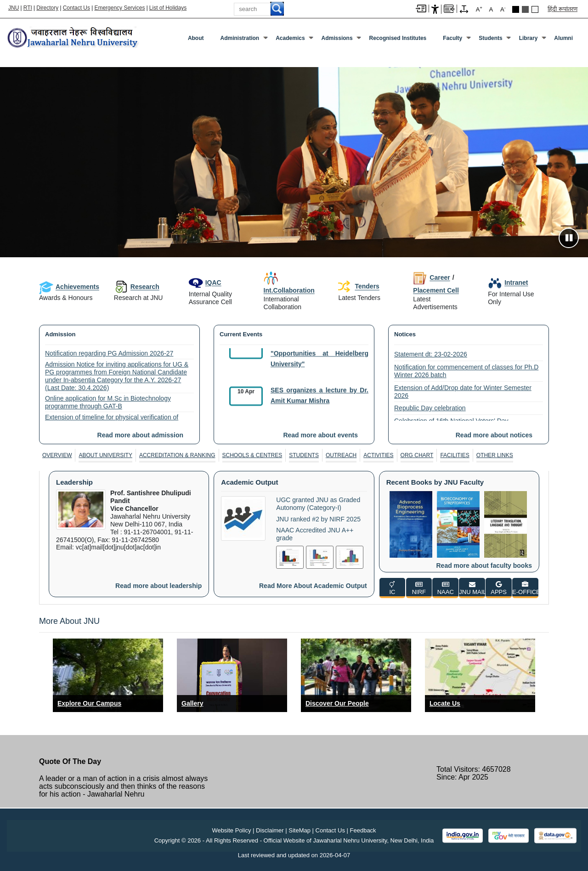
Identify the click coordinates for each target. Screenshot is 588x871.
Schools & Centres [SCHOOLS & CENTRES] (252, 455)
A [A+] (479, 9)
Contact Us (76, 8)
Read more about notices (494, 435)
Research (137, 287)
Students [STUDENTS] (304, 455)
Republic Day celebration (430, 408)
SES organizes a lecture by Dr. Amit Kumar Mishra (319, 400)
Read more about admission (140, 435)
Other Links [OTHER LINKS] (495, 455)
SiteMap (300, 830)
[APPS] (499, 588)
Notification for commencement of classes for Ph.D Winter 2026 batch (466, 371)
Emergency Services (119, 8)
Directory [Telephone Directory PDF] (47, 8)
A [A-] (503, 9)
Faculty (452, 38)
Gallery (192, 703)
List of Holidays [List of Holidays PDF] (168, 8)
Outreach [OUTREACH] (341, 455)
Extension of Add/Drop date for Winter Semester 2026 (463, 392)
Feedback (363, 830)
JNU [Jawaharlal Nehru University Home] (14, 8)
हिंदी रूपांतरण (563, 9)
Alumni (563, 38)
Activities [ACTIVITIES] (378, 455)
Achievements (69, 287)
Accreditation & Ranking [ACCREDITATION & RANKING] (177, 455)
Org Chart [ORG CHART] (417, 455)
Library (529, 38)
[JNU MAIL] (472, 588)
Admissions (337, 38)
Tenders (359, 287)
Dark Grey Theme (525, 9)
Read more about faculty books (484, 566)
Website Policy (231, 830)
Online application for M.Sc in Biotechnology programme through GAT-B (108, 402)
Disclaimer (270, 830)
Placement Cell (436, 290)
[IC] (393, 588)
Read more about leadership (158, 586)
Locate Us (445, 703)
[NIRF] (419, 588)
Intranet (508, 283)
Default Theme (535, 9)
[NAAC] (445, 588)
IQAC (205, 283)
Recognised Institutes (398, 38)
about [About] (196, 38)
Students (490, 38)
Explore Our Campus (89, 703)
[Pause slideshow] (569, 238)
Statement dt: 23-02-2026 (431, 354)
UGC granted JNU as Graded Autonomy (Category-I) (318, 504)
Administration (240, 38)
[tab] (57, 455)
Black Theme (516, 9)
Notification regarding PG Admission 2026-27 (109, 353)
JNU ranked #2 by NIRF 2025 (318, 519)
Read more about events (320, 435)
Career (431, 277)
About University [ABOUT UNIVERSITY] (105, 455)
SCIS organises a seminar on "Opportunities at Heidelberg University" (319, 358)
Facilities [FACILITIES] (455, 455)
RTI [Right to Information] (28, 8)
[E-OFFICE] (525, 588)
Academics (290, 38)
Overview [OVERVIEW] (57, 455)
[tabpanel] (294, 534)
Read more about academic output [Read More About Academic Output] (313, 586)
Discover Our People (337, 703)
